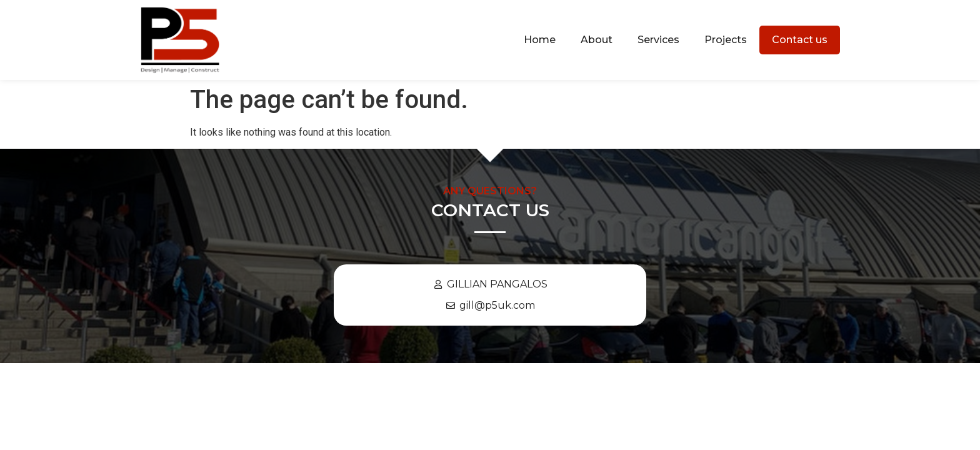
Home (540, 40)
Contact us (800, 40)
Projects (726, 40)
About (597, 40)
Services (658, 40)
